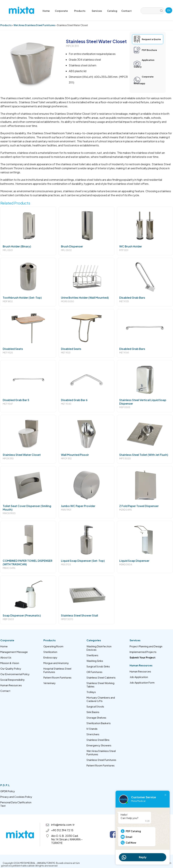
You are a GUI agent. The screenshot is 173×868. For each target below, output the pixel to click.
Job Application (139, 677)
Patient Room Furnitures (57, 677)
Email (129, 837)
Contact (126, 11)
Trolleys (91, 692)
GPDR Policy (8, 791)
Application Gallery (144, 63)
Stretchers (93, 734)
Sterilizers (92, 655)
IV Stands (92, 729)
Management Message (14, 652)
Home (46, 11)
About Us (6, 657)
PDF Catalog (133, 831)
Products (6, 25)
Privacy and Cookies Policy (16, 797)
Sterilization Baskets (99, 723)
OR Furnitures (94, 672)
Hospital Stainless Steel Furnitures (57, 670)
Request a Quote (151, 39)
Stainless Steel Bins (98, 740)
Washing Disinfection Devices (99, 648)
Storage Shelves (96, 717)
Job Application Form (142, 682)
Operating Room (53, 646)
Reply (143, 857)
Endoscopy (50, 657)
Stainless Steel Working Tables (100, 685)
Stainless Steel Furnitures (101, 760)
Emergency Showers (99, 745)
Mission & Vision (10, 663)
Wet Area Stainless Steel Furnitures (34, 25)
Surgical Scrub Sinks (98, 666)
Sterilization (50, 652)
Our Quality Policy (11, 668)
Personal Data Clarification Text (16, 804)
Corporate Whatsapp (144, 80)
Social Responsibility (13, 680)
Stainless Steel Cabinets (101, 677)
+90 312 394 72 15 (62, 830)
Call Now (131, 843)
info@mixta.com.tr (63, 825)
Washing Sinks (95, 661)
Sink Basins (93, 712)
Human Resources (11, 685)
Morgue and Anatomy (56, 663)
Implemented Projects (143, 652)
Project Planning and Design (146, 646)
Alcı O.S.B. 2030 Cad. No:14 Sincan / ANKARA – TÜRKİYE (67, 839)
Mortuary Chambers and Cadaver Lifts (101, 699)
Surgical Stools (95, 706)
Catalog (112, 11)
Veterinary (50, 683)
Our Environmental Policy (15, 674)
